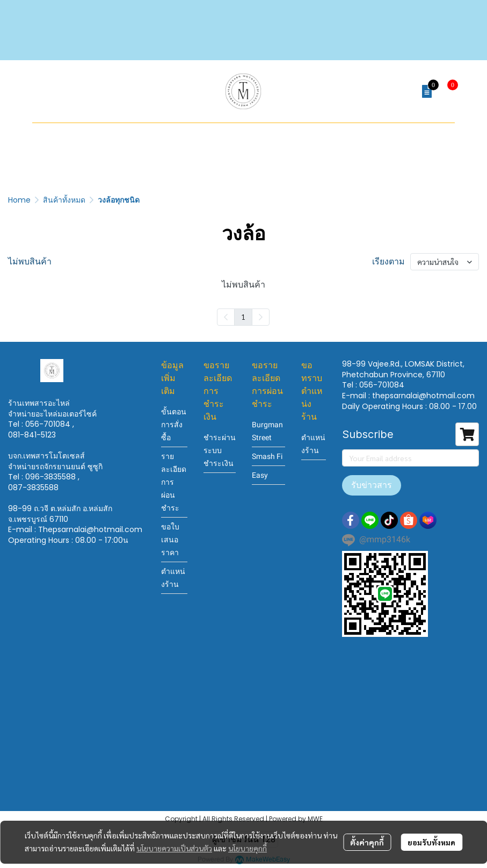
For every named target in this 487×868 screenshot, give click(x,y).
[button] (401, 91)
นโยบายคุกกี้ (248, 848)
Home (19, 200)
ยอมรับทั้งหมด (431, 842)
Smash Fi (267, 456)
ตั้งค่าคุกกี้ (367, 842)
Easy (260, 475)
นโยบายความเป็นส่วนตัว (174, 848)
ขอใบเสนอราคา (170, 540)
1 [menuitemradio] (243, 317)
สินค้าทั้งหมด (64, 200)
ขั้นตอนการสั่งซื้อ (174, 425)
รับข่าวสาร (372, 485)
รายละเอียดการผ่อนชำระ (174, 482)
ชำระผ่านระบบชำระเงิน (220, 450)
